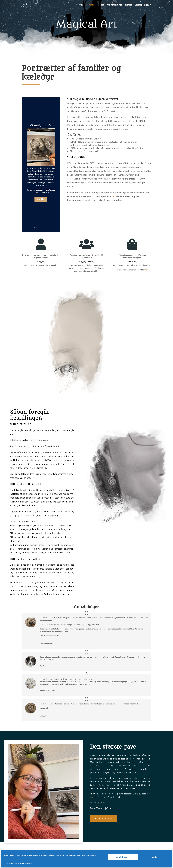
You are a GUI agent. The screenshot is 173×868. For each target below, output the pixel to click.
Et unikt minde (41, 126)
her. (68, 594)
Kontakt (128, 5)
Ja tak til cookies (123, 857)
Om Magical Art (114, 5)
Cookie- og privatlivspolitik (23, 863)
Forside (80, 5)
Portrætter (91, 5)
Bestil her (41, 199)
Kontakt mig (104, 818)
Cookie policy (8, 863)
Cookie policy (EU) (143, 5)
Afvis (154, 857)
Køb (102, 5)
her (114, 196)
